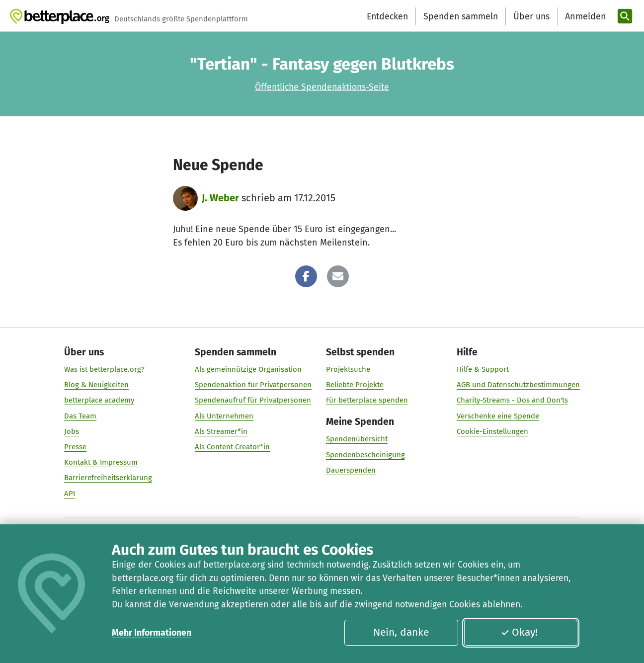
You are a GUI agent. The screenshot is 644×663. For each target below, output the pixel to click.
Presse (75, 447)
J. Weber (220, 198)
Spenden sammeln (461, 16)
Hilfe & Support (483, 369)
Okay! (519, 632)
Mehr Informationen (152, 633)
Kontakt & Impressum (101, 463)
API (70, 494)
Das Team (80, 416)
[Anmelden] (584, 17)
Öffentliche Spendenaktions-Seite (322, 87)
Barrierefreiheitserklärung (108, 478)
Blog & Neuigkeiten (96, 385)
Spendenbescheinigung (365, 455)
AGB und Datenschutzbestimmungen (518, 385)
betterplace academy (99, 401)
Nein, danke (401, 632)
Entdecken (387, 16)
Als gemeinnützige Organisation (248, 369)
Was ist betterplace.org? (104, 369)
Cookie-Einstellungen (492, 431)
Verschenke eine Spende (498, 416)
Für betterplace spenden (367, 401)
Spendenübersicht (357, 439)
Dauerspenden (351, 470)
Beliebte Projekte (355, 385)
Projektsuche (348, 369)
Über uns (531, 16)
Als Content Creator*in (232, 447)
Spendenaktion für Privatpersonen (253, 385)
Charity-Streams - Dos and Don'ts (512, 401)
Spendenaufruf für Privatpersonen (253, 401)
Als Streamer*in (221, 431)
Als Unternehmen (224, 416)
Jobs (72, 431)
